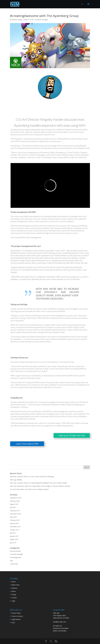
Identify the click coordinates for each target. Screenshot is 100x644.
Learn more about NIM (27, 444)
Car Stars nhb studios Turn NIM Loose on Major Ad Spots (29, 489)
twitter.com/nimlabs (60, 631)
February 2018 (15, 520)
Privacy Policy (16, 613)
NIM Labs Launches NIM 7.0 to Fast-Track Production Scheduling (32, 477)
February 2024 (15, 501)
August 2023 (14, 504)
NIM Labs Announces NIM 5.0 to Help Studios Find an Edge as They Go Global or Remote (40, 486)
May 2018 (13, 517)
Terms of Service (17, 616)
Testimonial (14, 564)
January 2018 (14, 523)
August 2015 (14, 539)
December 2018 (15, 514)
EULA (13, 623)
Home (13, 582)
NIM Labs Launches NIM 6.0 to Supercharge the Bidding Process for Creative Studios (39, 483)
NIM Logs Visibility (16, 480)
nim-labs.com (58, 626)
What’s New (15, 585)
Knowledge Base (16, 557)
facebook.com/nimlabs (61, 628)
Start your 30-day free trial (72, 435)
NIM (11, 561)
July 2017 (13, 533)
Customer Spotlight (41, 20)
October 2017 (15, 530)
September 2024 (16, 498)
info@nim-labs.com (59, 622)
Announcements (15, 551)
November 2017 (15, 527)
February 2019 (15, 511)
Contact (14, 598)
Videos (14, 591)
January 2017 (14, 536)
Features (14, 588)
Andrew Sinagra (17, 20)
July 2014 (13, 543)
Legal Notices (16, 619)
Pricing (14, 595)
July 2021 (13, 507)
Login (13, 601)
